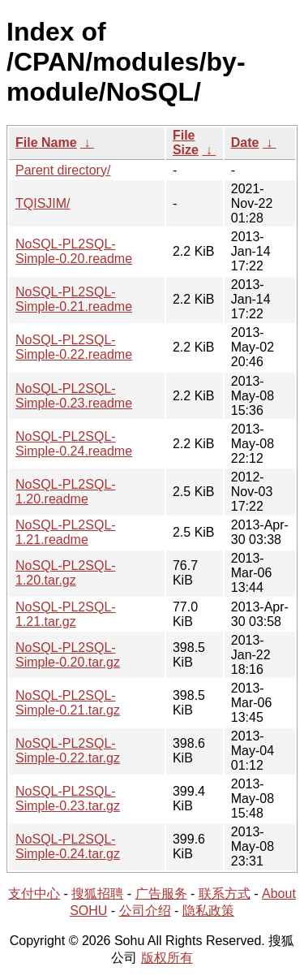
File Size (186, 142)
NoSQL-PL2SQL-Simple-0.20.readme (74, 251)
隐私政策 (208, 911)
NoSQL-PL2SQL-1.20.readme (66, 492)
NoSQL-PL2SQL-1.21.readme (66, 532)
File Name (46, 142)
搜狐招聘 (97, 894)
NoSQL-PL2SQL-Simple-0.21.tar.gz (68, 703)
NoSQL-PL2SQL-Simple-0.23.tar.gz (68, 799)
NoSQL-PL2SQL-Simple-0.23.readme (74, 396)
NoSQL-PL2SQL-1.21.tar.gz (66, 614)
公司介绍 (145, 911)
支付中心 (34, 894)
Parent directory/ (63, 170)
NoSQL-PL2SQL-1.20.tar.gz (66, 573)
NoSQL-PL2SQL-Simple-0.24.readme (74, 444)
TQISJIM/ (43, 203)
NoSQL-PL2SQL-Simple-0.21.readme (74, 299)
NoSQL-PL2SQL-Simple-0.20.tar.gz (68, 655)
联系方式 (225, 894)
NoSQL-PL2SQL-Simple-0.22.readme (74, 347)
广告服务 (161, 894)
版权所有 (167, 958)
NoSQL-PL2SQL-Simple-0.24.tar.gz (68, 846)
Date (245, 142)
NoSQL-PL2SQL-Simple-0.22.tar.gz (68, 751)
